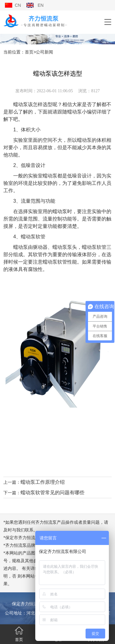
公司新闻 (44, 52)
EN (41, 5)
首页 (29, 52)
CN (18, 5)
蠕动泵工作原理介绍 (43, 482)
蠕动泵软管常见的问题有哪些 (52, 493)
